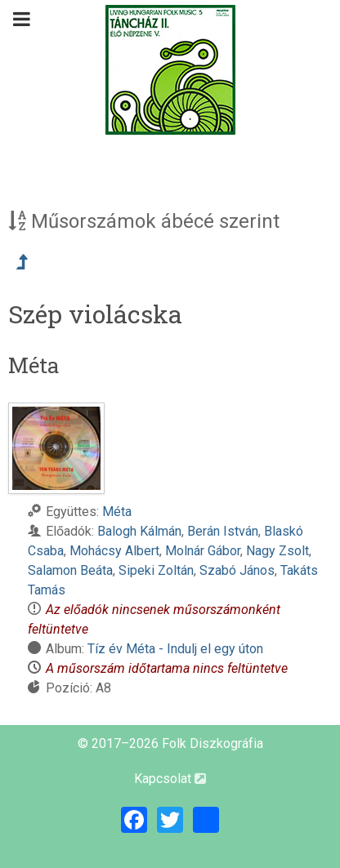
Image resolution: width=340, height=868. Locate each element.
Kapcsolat (170, 779)
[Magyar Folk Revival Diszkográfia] (170, 70)
